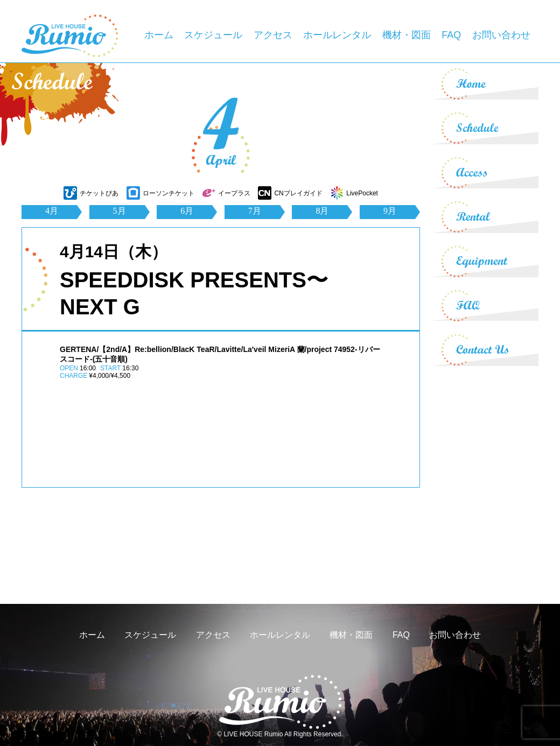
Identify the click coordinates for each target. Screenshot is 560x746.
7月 (255, 211)
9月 (390, 211)
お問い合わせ (501, 35)
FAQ (451, 35)
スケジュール (213, 35)
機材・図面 (407, 35)
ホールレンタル (337, 35)
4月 (52, 211)
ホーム (159, 35)
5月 (120, 211)
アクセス (273, 35)
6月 (187, 211)
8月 (322, 211)
